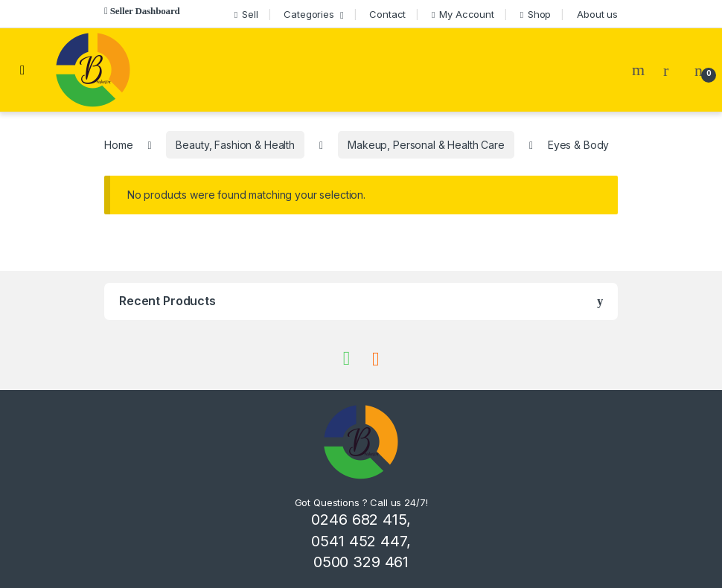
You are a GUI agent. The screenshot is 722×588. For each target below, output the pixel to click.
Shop (536, 14)
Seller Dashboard (145, 11)
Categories (309, 14)
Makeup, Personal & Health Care (426, 145)
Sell (246, 14)
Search (640, 70)
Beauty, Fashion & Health (235, 145)
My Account (463, 14)
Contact (387, 14)
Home (118, 145)
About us (597, 14)
